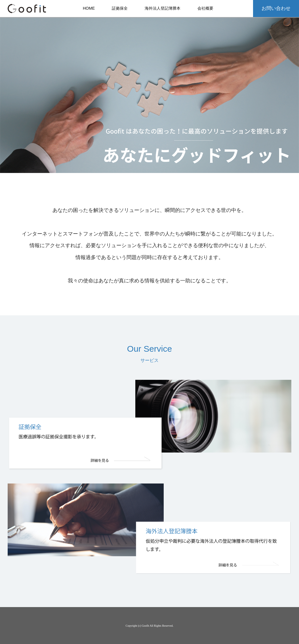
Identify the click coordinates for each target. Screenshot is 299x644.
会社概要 (205, 8)
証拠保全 (120, 8)
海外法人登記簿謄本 (163, 8)
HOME (89, 8)
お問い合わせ (276, 8)
